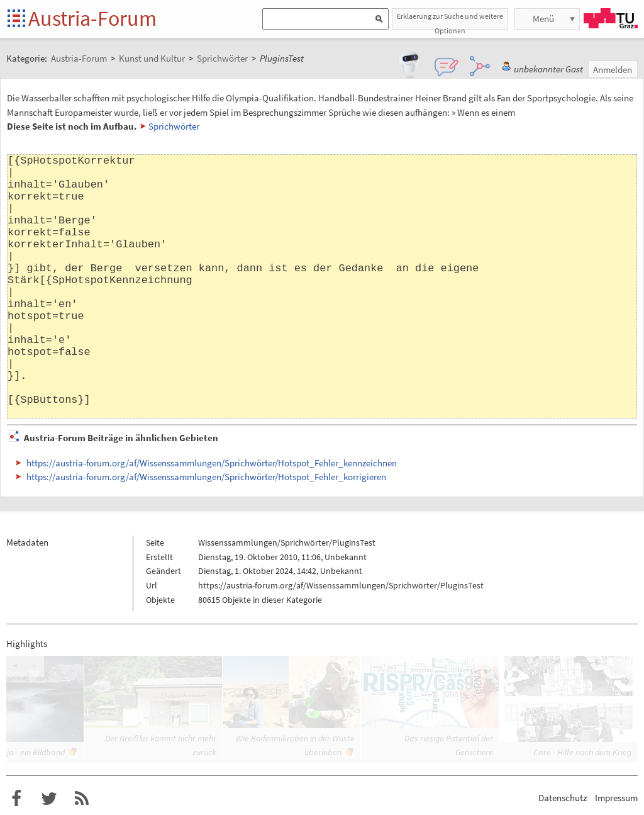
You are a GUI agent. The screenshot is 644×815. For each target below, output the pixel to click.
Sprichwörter (174, 126)
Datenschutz (563, 798)
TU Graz (611, 18)
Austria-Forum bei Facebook (16, 799)
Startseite (17, 19)
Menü (543, 19)
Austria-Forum (92, 18)
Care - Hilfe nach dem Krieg (582, 752)
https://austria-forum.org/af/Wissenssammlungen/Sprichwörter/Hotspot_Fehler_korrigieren (206, 477)
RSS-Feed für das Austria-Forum (82, 799)
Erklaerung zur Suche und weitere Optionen (450, 20)
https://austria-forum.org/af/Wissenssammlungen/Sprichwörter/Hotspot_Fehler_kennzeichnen (212, 463)
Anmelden (613, 70)
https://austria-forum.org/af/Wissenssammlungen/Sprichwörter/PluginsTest (341, 585)
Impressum (616, 798)
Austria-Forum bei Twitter (49, 799)
